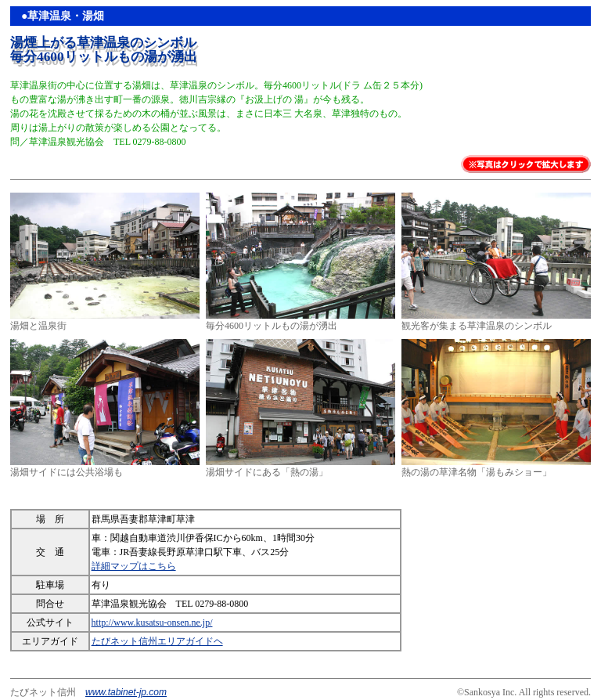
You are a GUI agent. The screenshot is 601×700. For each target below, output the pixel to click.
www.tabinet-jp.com (126, 692)
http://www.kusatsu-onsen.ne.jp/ (152, 622)
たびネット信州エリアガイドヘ (157, 641)
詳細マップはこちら (134, 566)
